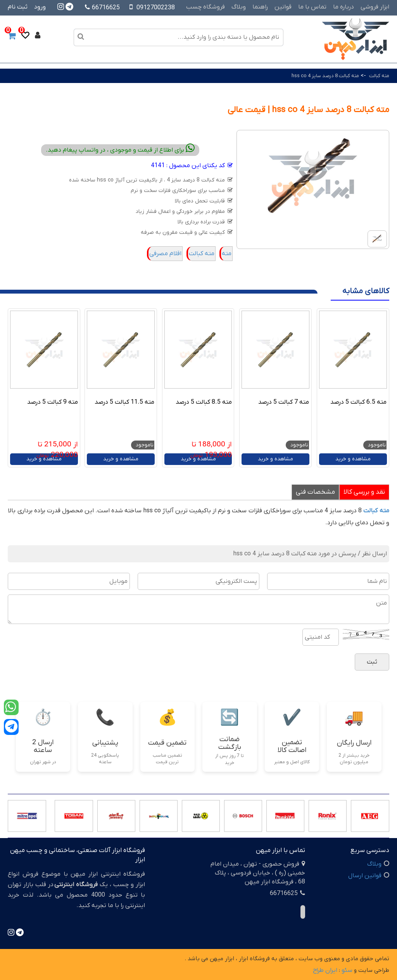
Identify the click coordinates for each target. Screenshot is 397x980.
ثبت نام (18, 7)
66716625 (102, 8)
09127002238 (156, 8)
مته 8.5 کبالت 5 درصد (204, 402)
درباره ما (343, 7)
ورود (40, 7)
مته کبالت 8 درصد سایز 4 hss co (325, 76)
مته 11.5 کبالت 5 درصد (124, 402)
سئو (347, 970)
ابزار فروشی (375, 7)
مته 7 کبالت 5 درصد (284, 402)
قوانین (283, 7)
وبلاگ (239, 7)
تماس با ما (312, 7)
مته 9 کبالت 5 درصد (53, 402)
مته (227, 254)
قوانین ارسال (365, 876)
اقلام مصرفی (165, 254)
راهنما (260, 7)
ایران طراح (325, 970)
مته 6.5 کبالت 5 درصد (358, 402)
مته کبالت (379, 76)
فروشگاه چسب (205, 7)
